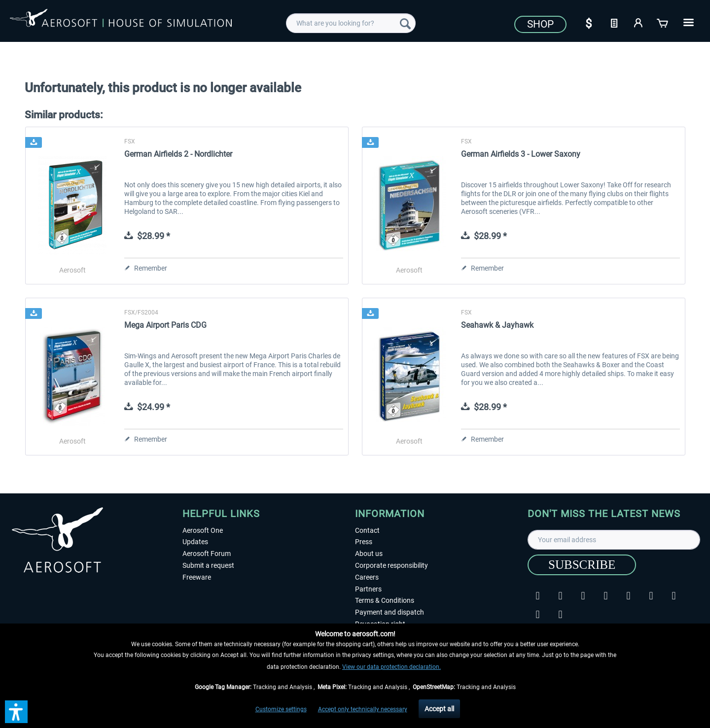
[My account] (639, 22)
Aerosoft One (203, 530)
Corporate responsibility (391, 565)
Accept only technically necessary (363, 709)
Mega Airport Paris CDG (165, 325)
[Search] (405, 23)
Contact (367, 530)
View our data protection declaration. (391, 667)
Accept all (439, 709)
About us (369, 554)
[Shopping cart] (663, 22)
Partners (368, 589)
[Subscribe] (582, 565)
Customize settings (281, 709)
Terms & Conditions (385, 600)
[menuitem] (351, 23)
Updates (195, 542)
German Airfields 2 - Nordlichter (178, 154)
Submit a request (208, 565)
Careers (367, 577)
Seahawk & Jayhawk (497, 325)
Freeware (197, 577)
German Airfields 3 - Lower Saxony (521, 154)
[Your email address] (614, 540)
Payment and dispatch (390, 612)
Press (364, 542)
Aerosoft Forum (207, 554)
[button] (16, 712)
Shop (540, 24)
